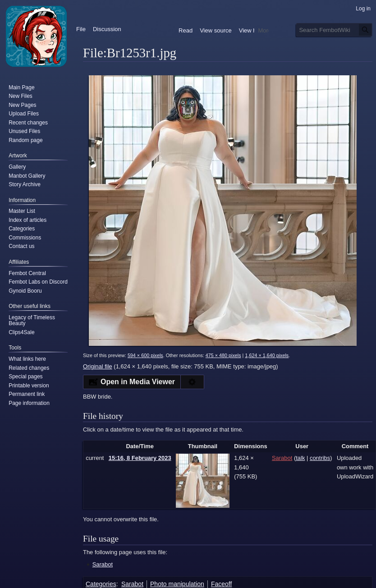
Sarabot (103, 564)
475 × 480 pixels (223, 355)
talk (300, 458)
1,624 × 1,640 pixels (267, 355)
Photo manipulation (177, 584)
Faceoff (221, 584)
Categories (101, 584)
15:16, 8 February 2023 (140, 458)
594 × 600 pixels (145, 355)
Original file (98, 366)
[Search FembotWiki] (334, 30)
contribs (320, 458)
